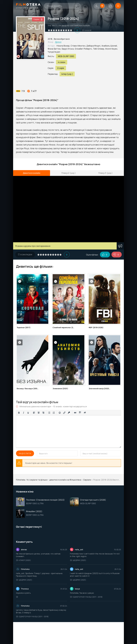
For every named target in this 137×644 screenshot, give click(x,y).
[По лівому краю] (34, 413)
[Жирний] (19, 413)
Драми (58, 42)
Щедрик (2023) (78, 560)
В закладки (25, 255)
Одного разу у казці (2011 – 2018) (86, 597)
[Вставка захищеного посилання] (69, 413)
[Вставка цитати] (75, 413)
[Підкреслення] (28, 413)
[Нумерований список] (54, 413)
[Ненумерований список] (49, 413)
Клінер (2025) (24, 560)
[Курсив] (24, 413)
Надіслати (25, 453)
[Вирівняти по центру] (39, 413)
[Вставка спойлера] (80, 413)
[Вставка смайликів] (60, 413)
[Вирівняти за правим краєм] (43, 413)
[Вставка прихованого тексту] (85, 413)
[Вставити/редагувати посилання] (64, 413)
